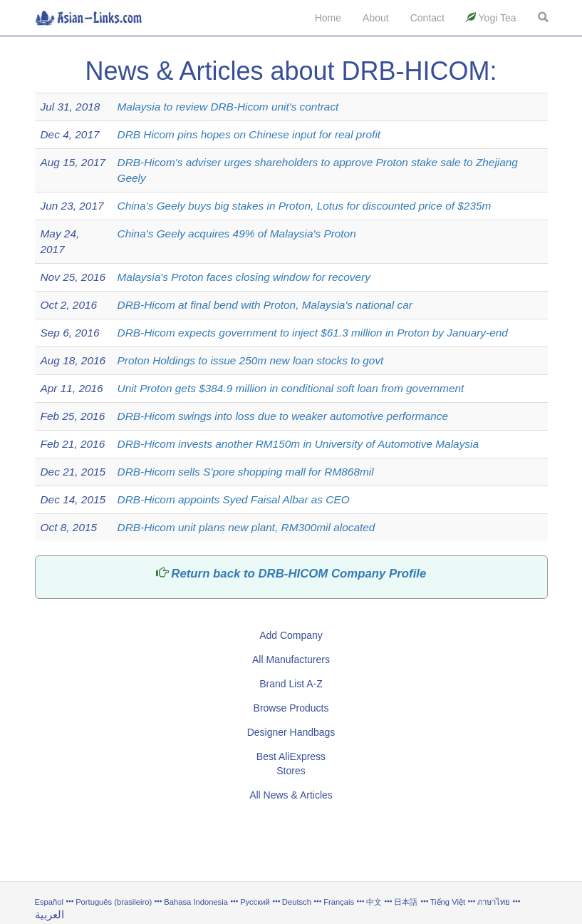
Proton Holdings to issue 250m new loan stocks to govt (251, 360)
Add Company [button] (291, 635)
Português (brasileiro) (114, 902)
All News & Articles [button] (291, 795)
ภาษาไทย (495, 902)
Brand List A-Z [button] (291, 684)
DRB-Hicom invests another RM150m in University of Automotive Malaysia (298, 444)
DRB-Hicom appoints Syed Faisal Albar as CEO (234, 499)
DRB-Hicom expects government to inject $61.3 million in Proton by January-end (313, 333)
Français (339, 902)
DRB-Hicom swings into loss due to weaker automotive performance (283, 416)
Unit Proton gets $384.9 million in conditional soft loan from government (291, 388)
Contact (427, 18)
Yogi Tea (491, 18)
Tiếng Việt (448, 902)
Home (328, 18)
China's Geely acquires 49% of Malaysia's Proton (237, 233)
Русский (255, 902)
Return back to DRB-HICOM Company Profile (298, 574)
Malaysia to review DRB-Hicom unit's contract (228, 107)
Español (49, 902)
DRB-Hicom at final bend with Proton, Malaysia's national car (265, 305)
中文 (374, 902)
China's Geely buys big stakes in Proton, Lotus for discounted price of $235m (305, 206)
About (376, 18)
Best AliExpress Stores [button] (291, 764)
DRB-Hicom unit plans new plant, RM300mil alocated (246, 527)
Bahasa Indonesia (196, 902)
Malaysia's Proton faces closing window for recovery (244, 277)
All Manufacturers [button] (291, 659)
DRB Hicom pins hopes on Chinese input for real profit (249, 134)
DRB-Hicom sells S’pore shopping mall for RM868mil (246, 472)
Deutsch (297, 902)
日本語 (406, 902)
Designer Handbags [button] (291, 732)
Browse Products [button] (291, 708)
